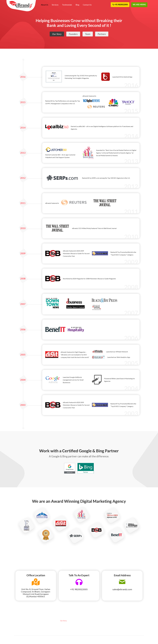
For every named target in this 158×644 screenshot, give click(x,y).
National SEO (21, 623)
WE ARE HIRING (139, 5)
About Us (45, 5)
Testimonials (67, 5)
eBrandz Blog (108, 621)
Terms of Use (108, 626)
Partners (102, 34)
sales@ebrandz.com (122, 589)
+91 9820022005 (79, 589)
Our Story (57, 34)
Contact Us (87, 5)
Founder (63, 623)
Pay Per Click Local (23, 626)
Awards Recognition (110, 623)
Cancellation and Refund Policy (133, 622)
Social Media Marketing (46, 621)
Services (55, 5)
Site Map (128, 626)
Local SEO (20, 621)
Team (88, 34)
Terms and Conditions (111, 629)
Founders (73, 34)
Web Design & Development (43, 625)
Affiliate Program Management (23, 631)
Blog (77, 5)
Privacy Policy (108, 632)
